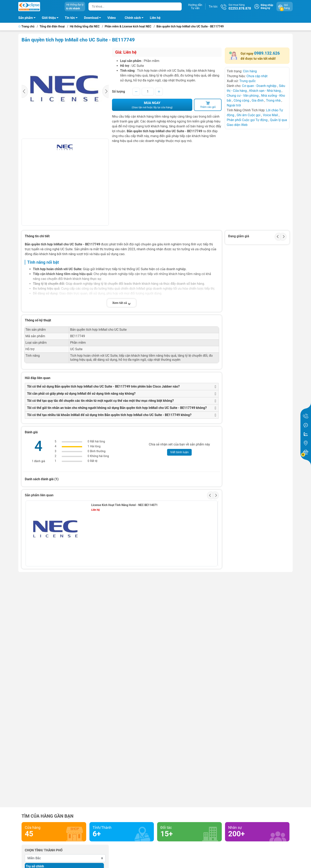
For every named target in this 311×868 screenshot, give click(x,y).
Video (111, 18)
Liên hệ (155, 18)
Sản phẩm (26, 18)
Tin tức (213, 7)
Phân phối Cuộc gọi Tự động (247, 120)
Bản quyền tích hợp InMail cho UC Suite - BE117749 (190, 27)
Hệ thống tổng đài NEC (85, 27)
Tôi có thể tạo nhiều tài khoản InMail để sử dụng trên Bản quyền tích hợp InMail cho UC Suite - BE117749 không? (109, 415)
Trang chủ (27, 27)
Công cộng (242, 100)
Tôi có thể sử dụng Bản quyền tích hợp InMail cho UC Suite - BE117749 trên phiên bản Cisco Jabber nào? (103, 386)
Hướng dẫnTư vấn (195, 7)
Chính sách (135, 18)
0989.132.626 (267, 53)
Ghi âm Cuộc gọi (249, 115)
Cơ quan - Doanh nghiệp (259, 86)
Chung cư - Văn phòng (243, 96)
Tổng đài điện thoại (52, 27)
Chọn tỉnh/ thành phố (44, 850)
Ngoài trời (234, 105)
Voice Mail (270, 115)
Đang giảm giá (239, 236)
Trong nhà (273, 100)
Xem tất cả (122, 303)
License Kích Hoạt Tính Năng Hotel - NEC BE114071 (125, 505)
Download (94, 18)
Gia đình (258, 100)
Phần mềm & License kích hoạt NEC (128, 27)
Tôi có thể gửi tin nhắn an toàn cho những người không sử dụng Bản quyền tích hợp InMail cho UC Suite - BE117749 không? (117, 408)
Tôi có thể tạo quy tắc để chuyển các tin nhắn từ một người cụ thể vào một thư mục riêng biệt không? (100, 401)
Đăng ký (265, 8)
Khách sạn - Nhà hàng (265, 91)
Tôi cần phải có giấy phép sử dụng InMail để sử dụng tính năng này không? (81, 394)
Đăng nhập (267, 5)
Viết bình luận (179, 452)
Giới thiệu (49, 18)
